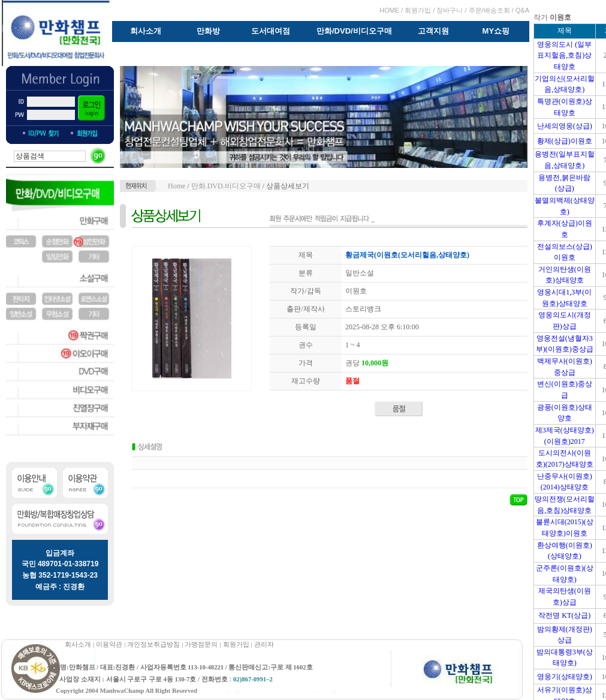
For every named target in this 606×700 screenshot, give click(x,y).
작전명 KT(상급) (564, 615)
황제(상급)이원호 (565, 141)
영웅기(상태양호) (565, 677)
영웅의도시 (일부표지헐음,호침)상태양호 (564, 55)
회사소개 (146, 31)
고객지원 (433, 31)
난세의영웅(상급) (565, 126)
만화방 (208, 31)
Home (177, 186)
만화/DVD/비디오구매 (354, 31)
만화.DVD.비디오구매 (226, 186)
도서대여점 (271, 31)
